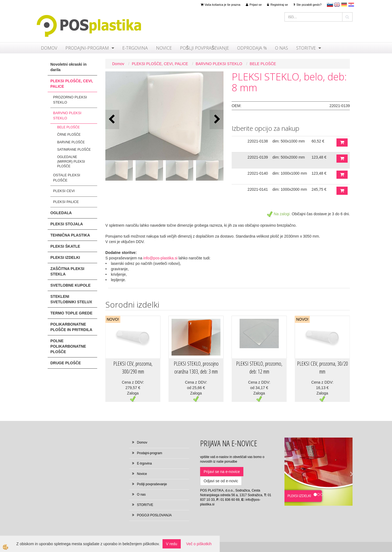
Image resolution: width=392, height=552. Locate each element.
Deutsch (344, 5)
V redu (172, 544)
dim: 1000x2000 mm (290, 189)
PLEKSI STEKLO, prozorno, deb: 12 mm (259, 368)
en (337, 5)
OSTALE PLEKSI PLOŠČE (67, 178)
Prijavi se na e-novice (222, 472)
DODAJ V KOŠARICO (342, 142)
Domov (49, 48)
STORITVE (306, 48)
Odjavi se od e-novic (221, 481)
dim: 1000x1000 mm (290, 173)
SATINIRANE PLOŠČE (74, 150)
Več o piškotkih (199, 544)
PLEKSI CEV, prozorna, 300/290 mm (133, 368)
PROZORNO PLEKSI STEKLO (70, 100)
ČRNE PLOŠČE (69, 135)
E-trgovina (135, 48)
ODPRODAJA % (252, 48)
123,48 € (319, 157)
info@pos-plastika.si (160, 258)
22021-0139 (258, 157)
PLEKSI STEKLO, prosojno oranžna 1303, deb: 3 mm (196, 368)
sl (330, 5)
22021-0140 (258, 173)
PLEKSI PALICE (66, 202)
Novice (164, 48)
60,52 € (318, 141)
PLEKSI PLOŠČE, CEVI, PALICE (160, 64)
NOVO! (113, 319)
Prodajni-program (87, 48)
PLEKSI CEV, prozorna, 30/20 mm (322, 368)
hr (351, 5)
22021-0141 (258, 189)
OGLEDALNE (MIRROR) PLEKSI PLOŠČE (71, 162)
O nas (281, 48)
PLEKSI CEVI (64, 191)
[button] (217, 119)
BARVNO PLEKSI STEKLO (67, 116)
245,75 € (319, 189)
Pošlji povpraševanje (204, 48)
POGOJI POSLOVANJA (154, 515)
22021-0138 (258, 141)
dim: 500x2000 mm (289, 157)
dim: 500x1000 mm (289, 141)
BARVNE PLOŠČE (71, 142)
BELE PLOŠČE (68, 127)
